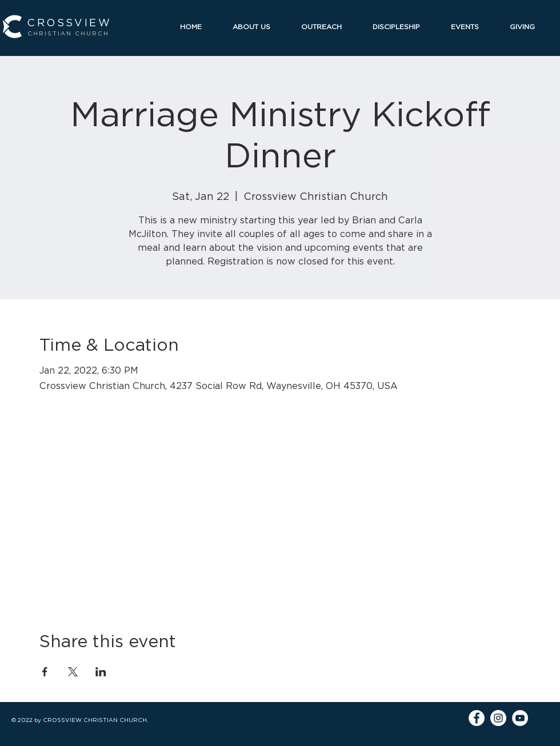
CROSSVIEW (69, 23)
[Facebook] (477, 718)
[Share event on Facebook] (45, 672)
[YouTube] (520, 718)
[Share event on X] (73, 672)
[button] (258, 27)
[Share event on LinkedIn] (101, 672)
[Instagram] (498, 718)
